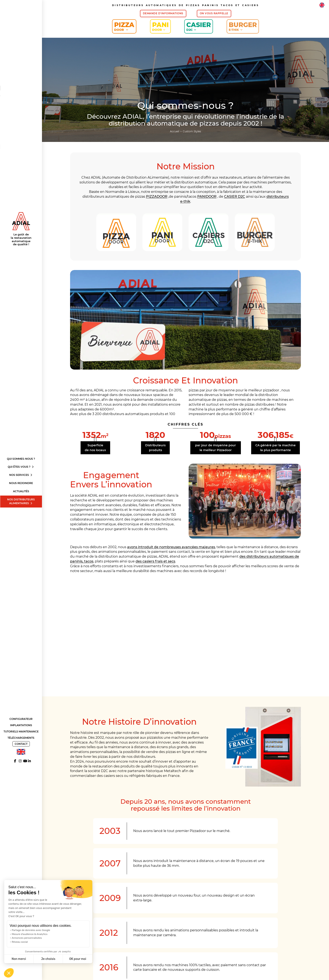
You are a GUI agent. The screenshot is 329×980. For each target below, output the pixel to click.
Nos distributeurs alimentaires (21, 501)
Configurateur (21, 719)
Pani (160, 26)
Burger (243, 26)
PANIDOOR (207, 197)
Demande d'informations (163, 13)
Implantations (21, 725)
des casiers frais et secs (155, 561)
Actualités (21, 491)
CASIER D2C (235, 197)
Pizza (124, 26)
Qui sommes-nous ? (21, 459)
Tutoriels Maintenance (21, 731)
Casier (199, 26)
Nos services (21, 475)
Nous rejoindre (21, 483)
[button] (9, 973)
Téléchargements (21, 738)
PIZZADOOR (157, 197)
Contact (21, 744)
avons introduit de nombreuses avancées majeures (171, 547)
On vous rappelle (214, 13)
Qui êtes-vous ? (21, 467)
